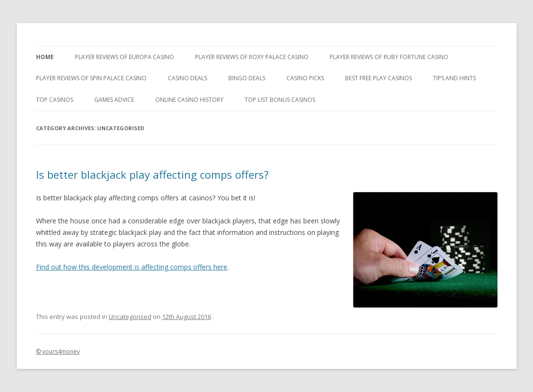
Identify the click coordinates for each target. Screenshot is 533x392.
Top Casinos (55, 100)
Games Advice (114, 100)
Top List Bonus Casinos (280, 100)
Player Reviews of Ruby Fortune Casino (389, 57)
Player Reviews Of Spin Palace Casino (91, 78)
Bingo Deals (247, 78)
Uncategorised (130, 317)
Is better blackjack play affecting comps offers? (152, 174)
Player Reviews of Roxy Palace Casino (252, 57)
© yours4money (58, 351)
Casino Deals (187, 78)
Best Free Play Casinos (378, 78)
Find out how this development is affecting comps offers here (132, 267)
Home (45, 57)
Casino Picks (305, 78)
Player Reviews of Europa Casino (124, 57)
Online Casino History (189, 100)
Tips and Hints (454, 78)
